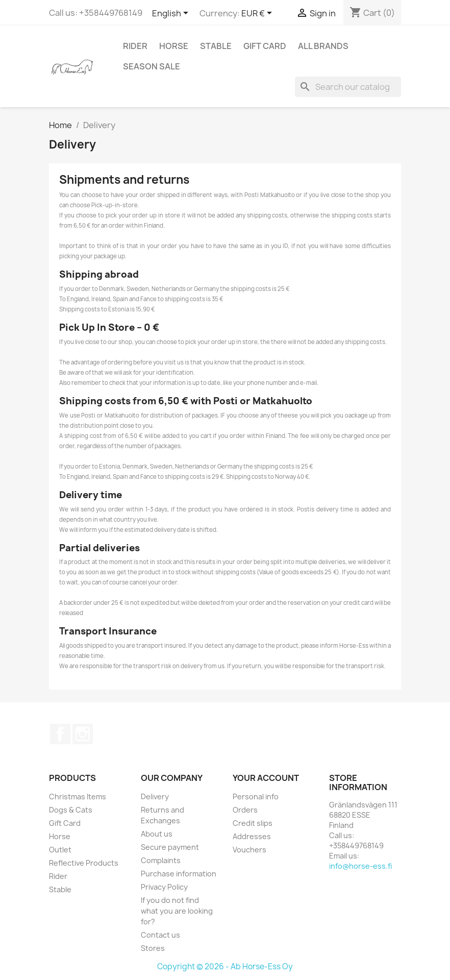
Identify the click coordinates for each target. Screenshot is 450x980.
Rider (135, 46)
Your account (266, 778)
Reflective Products (84, 863)
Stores (153, 948)
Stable (216, 46)
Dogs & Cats (71, 810)
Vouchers (249, 850)
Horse (174, 46)
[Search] (348, 87)
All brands (323, 46)
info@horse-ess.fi (360, 866)
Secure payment (170, 847)
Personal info (256, 797)
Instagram (83, 734)
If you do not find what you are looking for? (177, 911)
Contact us (160, 935)
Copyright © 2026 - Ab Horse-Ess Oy (225, 966)
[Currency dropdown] (258, 14)
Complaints (161, 860)
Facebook (60, 734)
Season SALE (152, 66)
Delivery (155, 797)
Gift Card (265, 46)
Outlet (60, 850)
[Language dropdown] (172, 14)
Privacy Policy (164, 887)
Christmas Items (78, 797)
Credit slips (253, 823)
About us (157, 834)
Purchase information (179, 874)
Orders (245, 810)
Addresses (252, 836)
